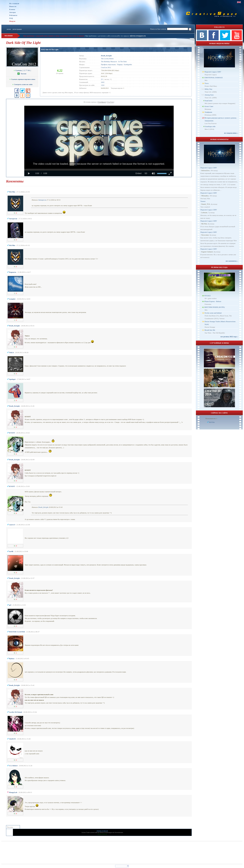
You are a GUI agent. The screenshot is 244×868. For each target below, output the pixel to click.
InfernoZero (205, 170)
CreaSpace (102, 102)
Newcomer (205, 235)
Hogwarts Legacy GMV (213, 72)
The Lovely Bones (107, 59)
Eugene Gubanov (207, 252)
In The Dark (123, 61)
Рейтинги (13, 15)
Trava (207, 83)
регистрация (17, 29)
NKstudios (205, 196)
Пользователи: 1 (211, 418)
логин (9, 29)
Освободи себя (210, 126)
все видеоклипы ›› (231, 133)
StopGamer (209, 101)
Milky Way (208, 89)
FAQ (11, 18)
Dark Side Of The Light (50, 50)
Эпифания (208, 112)
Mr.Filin (204, 224)
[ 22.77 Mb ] (22, 70)
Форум (12, 21)
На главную (14, 4)
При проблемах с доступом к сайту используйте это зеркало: (108, 36)
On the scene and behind (213, 313)
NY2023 (208, 296)
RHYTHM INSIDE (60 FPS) (215, 307)
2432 (103, 82)
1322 (103, 85)
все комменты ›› (232, 261)
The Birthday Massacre (109, 61)
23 (102, 79)
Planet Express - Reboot (213, 301)
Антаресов (42, 200)
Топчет (203, 201)
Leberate (204, 212)
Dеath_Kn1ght (43, 507)
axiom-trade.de (95, 832)
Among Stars (209, 95)
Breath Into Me (210, 330)
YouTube (110, 102)
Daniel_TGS (206, 204)
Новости (13, 6)
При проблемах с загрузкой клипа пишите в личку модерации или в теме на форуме (54, 36)
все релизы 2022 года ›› (229, 337)
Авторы (13, 12)
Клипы (12, 9)
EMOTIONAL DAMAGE (214, 78)
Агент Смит (209, 106)
